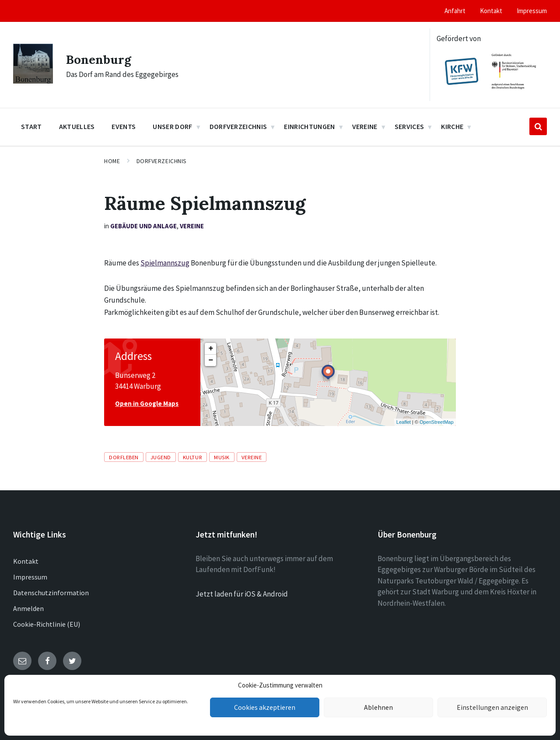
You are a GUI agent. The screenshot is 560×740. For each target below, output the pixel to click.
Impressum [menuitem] (532, 11)
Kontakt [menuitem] (491, 11)
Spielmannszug (165, 263)
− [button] (211, 360)
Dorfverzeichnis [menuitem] (238, 126)
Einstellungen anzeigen (492, 707)
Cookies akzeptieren (265, 707)
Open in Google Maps (147, 403)
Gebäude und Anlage (143, 226)
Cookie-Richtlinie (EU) (47, 624)
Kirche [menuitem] (452, 126)
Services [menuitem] (409, 126)
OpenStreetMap (437, 422)
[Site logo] (33, 81)
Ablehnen (379, 707)
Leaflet (404, 422)
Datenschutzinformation (51, 593)
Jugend (161, 457)
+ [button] (211, 349)
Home (112, 161)
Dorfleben (124, 457)
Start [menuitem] (31, 126)
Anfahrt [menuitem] (455, 11)
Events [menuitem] (124, 126)
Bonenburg (101, 59)
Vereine (192, 226)
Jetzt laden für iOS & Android (242, 594)
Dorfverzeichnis (162, 161)
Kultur (192, 457)
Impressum (30, 577)
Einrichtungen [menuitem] (309, 126)
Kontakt (26, 561)
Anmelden (28, 608)
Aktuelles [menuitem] (77, 126)
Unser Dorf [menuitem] (172, 126)
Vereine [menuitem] (365, 126)
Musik (222, 457)
